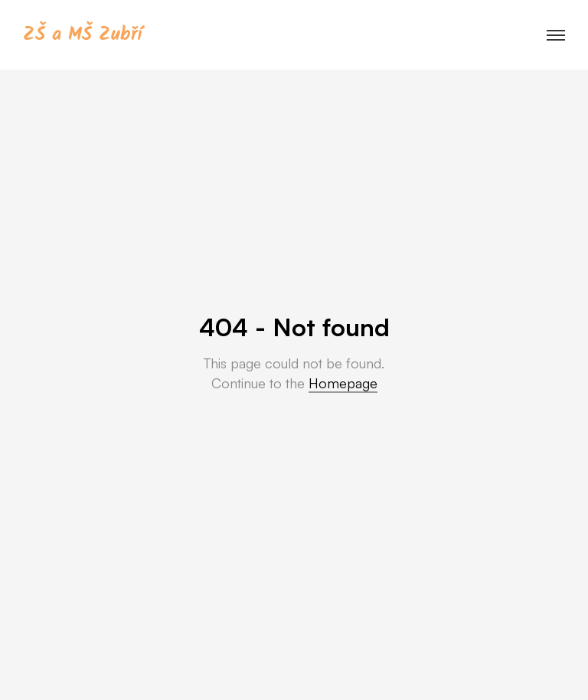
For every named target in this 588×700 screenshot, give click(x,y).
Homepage (343, 383)
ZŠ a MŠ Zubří (82, 35)
